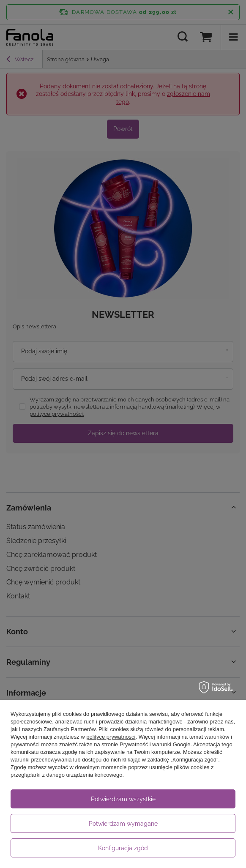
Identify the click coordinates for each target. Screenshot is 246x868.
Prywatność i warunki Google (155, 744)
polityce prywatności (111, 737)
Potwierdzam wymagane (123, 824)
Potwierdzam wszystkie (123, 799)
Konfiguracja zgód (123, 848)
